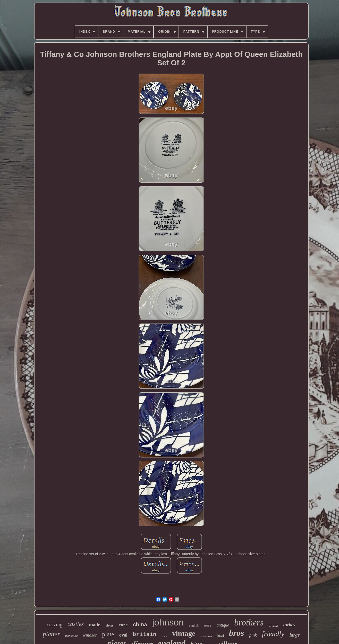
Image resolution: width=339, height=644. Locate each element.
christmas (206, 636)
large (295, 635)
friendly (273, 634)
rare (123, 625)
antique (223, 625)
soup (164, 636)
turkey (289, 625)
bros (237, 633)
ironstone (71, 636)
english (194, 625)
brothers (249, 623)
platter (51, 634)
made (95, 625)
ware (208, 625)
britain (145, 635)
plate (108, 634)
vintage (184, 633)
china (140, 624)
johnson (168, 622)
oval (123, 635)
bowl (221, 636)
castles (76, 624)
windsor (90, 635)
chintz (273, 625)
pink (253, 635)
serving (55, 624)
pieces (109, 625)
